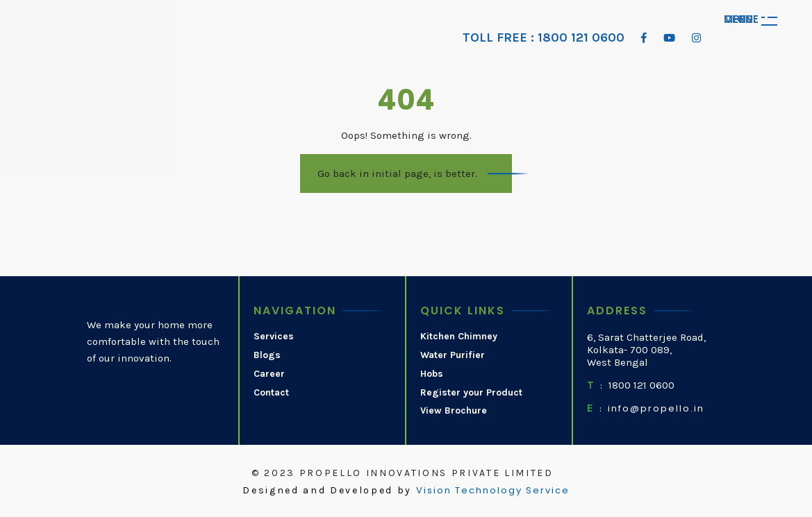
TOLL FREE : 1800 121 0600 (544, 38)
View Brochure (454, 411)
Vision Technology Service (493, 491)
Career (269, 374)
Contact (271, 393)
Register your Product (471, 393)
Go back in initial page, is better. (397, 173)
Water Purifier (453, 355)
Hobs (432, 374)
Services (274, 337)
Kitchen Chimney (459, 337)
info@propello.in (656, 409)
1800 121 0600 (641, 385)
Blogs (267, 355)
